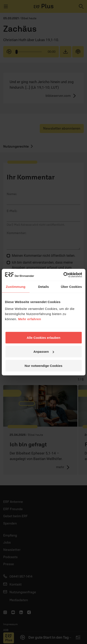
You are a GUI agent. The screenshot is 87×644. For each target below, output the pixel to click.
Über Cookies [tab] (71, 287)
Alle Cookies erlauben (43, 337)
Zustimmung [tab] (16, 287)
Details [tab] (44, 287)
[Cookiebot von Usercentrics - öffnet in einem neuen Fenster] (63, 275)
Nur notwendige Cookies (44, 365)
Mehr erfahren (30, 319)
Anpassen (44, 352)
